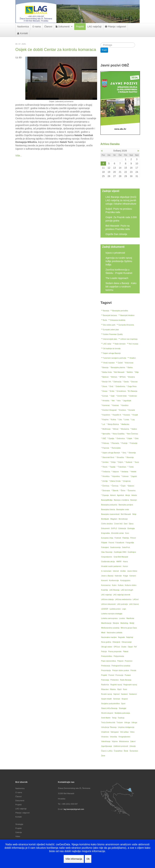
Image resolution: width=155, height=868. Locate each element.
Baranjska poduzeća (109, 505)
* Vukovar (125, 476)
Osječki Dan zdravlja (116, 234)
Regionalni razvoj (130, 685)
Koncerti (104, 580)
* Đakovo (131, 486)
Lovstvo (122, 618)
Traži (104, 50)
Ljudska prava (115, 609)
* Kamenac (105, 405)
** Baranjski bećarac (109, 315)
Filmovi (133, 538)
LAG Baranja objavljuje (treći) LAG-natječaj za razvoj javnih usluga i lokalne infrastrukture (121, 200)
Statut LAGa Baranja (109, 708)
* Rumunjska (116, 448)
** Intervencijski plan (109, 339)
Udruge (134, 722)
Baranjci (134, 500)
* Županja (105, 495)
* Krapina (105, 419)
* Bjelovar (105, 377)
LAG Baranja (114, 590)
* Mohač (115, 429)
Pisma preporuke (115, 651)
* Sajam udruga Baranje (111, 453)
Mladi (103, 632)
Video (132, 732)
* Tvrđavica (106, 472)
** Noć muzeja (133, 344)
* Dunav (104, 391)
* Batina (130, 367)
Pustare (128, 675)
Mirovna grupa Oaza (129, 628)
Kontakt (23, 33)
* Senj (124, 453)
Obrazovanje (127, 642)
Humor (125, 566)
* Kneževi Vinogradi (109, 410)
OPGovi (117, 647)
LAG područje (122, 604)
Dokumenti (64, 27)
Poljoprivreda (119, 656)
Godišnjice (132, 552)
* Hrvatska (105, 401)
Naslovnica (23, 27)
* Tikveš (104, 467)
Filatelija (126, 538)
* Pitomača (115, 443)
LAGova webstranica (123, 599)
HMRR (119, 561)
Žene (103, 756)
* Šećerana (106, 490)
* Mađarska (125, 424)
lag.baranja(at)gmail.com (74, 809)
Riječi (119, 689)
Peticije (104, 651)
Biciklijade (105, 519)
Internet (116, 571)
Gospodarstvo (107, 557)
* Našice (134, 429)
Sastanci (124, 694)
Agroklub (120, 495)
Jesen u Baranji (107, 576)
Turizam (120, 722)
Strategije (122, 708)
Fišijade (104, 543)
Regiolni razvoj (116, 685)
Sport (123, 703)
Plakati (126, 651)
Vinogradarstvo (124, 737)
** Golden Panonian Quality (112, 334)
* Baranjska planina (117, 367)
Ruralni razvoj (107, 694)
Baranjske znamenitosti (110, 514)
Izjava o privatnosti (115, 253)
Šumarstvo (134, 751)
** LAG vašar (106, 344)
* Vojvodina (115, 476)
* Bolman (114, 377)
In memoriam (106, 571)
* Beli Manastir (119, 372)
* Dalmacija (117, 382)
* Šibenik (115, 490)
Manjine (116, 623)
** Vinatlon (132, 358)
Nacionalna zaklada (114, 632)
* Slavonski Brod (108, 457)
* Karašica (124, 405)
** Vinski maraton (108, 363)
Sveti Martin (106, 718)
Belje (134, 514)
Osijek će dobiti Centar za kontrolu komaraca (56, 49)
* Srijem (120, 462)
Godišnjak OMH (120, 552)
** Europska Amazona (125, 325)
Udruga (127, 722)
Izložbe (123, 571)
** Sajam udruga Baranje (111, 353)
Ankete (134, 495)
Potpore (120, 661)
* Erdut (111, 391)
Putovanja (105, 680)
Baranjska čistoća (108, 509)
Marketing (124, 623)
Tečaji (114, 718)
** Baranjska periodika (119, 311)
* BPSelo (122, 377)
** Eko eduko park (108, 325)
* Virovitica (105, 476)
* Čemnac (114, 486)
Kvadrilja (105, 590)
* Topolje (112, 467)
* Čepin (123, 486)
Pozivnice (129, 661)
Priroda (133, 670)
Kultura (121, 585)
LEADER (105, 609)
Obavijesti (116, 642)
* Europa (105, 396)
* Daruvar (134, 382)
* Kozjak (135, 415)
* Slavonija (132, 453)
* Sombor (105, 462)
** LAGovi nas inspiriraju (128, 339)
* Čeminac (105, 486)
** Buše (104, 320)
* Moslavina (124, 429)
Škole (126, 751)
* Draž (111, 386)
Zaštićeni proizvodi (121, 746)
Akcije (128, 495)
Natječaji (130, 637)
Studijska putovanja (122, 713)
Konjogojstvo (125, 580)
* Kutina (113, 419)
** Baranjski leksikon (127, 315)
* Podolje (124, 443)
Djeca (131, 524)
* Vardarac (124, 472)
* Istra (118, 401)
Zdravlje (133, 746)
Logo (124, 609)
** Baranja (105, 311)
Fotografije (130, 543)
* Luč (103, 424)
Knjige (126, 576)
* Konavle (131, 410)
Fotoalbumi (120, 543)
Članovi (48, 27)
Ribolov (113, 689)
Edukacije (122, 528)
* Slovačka (120, 457)
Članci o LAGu (107, 751)
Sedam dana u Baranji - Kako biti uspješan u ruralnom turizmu (121, 287)
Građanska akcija (108, 561)
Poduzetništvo (107, 656)
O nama (36, 27)
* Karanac (115, 405)
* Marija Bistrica (113, 424)
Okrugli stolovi (107, 647)
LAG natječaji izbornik (122, 595)
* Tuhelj (130, 467)
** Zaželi (119, 363)
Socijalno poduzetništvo (110, 703)
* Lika (120, 419)
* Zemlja (104, 481)
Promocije (119, 675)
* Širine (122, 490)
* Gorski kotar (121, 396)
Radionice (105, 685)
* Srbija (113, 462)
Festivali (118, 538)
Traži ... (101, 43)
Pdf (135, 647)
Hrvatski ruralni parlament (111, 566)
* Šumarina (131, 490)
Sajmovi (116, 694)
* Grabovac (132, 396)
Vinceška (113, 737)
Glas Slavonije (107, 552)
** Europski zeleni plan (110, 330)
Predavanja (106, 666)
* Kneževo (122, 410)
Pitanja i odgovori (115, 27)
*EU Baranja (132, 391)
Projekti (80, 27)
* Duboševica (120, 386)
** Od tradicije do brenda (111, 348)
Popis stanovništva (109, 661)
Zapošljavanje (107, 746)
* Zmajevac (126, 481)
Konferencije (114, 580)
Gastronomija (115, 547)
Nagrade (121, 637)
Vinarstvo (105, 737)
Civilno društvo (107, 524)
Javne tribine (132, 571)
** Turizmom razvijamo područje (114, 358)
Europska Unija (107, 538)
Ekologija (131, 528)
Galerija (19, 832)
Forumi (111, 543)
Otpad (130, 647)
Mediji (132, 623)
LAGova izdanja (107, 599)
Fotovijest (105, 547)
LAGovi (136, 599)
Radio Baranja (126, 680)
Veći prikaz (124, 732)
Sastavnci (133, 694)
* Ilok (113, 401)
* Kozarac (126, 415)
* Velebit (133, 472)
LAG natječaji (94, 27)
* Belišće (129, 372)
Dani (126, 524)
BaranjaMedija (107, 500)
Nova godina (106, 642)
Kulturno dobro (131, 585)
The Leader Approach (117, 278)
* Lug (132, 419)
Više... (19, 156)
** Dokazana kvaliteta (117, 320)
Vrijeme (115, 741)
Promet (111, 675)
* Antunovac (129, 363)
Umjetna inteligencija (126, 727)
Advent (113, 495)
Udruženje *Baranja (109, 727)
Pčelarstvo (115, 680)
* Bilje (137, 372)
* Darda (126, 382)
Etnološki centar (118, 533)
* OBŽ (104, 438)
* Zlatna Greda (115, 481)
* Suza (136, 462)
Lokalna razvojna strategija (112, 614)
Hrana (125, 561)
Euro (127, 533)
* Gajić (112, 396)
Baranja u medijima (121, 500)
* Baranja (105, 367)
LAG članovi (134, 604)
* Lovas (126, 419)
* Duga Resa (132, 386)
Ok (88, 859)
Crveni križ (118, 524)
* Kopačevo (106, 415)
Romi (125, 689)
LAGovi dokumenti (108, 604)
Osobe (124, 647)
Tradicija (121, 718)
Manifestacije (106, 623)
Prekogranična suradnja (121, 666)
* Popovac (105, 448)
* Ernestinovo (121, 391)
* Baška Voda (106, 372)
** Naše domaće (119, 344)
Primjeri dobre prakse (121, 670)
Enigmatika (106, 533)
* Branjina (131, 377)
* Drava (104, 386)
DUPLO (114, 528)
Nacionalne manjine (109, 637)
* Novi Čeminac (132, 434)
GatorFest (126, 547)
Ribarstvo (105, 689)
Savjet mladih (106, 699)
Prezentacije (106, 670)
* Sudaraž (128, 462)
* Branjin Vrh (106, 382)
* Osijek (129, 438)
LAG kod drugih (127, 590)
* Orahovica (120, 438)
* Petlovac (105, 443)
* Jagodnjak (127, 401)
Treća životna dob (108, 722)
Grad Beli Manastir (121, 557)
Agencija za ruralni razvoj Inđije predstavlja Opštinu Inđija (119, 261)
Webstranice (124, 741)
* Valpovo (115, 472)
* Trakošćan (121, 467)
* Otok (136, 438)
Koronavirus (106, 585)
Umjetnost (105, 732)
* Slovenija (130, 457)
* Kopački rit (116, 415)
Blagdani (114, 519)
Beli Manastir (126, 514)
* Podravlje (133, 443)
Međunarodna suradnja (110, 628)
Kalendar (118, 576)
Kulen (114, 585)
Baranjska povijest (126, 505)
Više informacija (74, 859)
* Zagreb (133, 476)
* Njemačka (106, 434)
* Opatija (111, 438)
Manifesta (130, 618)
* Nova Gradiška (118, 434)
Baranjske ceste (123, 509)
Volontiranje (106, 741)
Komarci (133, 576)
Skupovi (125, 699)
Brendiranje (123, 519)
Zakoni (133, 741)
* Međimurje (106, 429)
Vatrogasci (115, 732)
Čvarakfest (118, 751)
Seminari (117, 699)
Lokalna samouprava (109, 618)
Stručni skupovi (107, 713)
